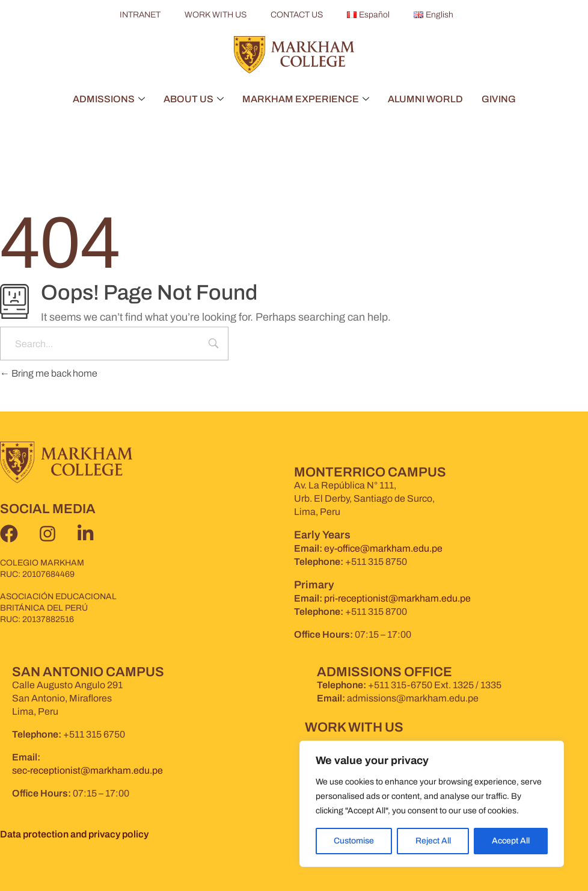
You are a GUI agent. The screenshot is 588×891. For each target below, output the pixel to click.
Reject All (433, 841)
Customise (354, 841)
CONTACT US (296, 15)
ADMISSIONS (109, 99)
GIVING (499, 99)
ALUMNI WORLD (425, 99)
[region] (432, 804)
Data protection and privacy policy (74, 834)
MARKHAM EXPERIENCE (306, 99)
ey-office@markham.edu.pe (383, 548)
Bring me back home (49, 373)
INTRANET (139, 15)
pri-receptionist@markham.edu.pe (397, 598)
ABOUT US (194, 99)
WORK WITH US (215, 15)
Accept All (511, 841)
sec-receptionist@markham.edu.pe (87, 770)
